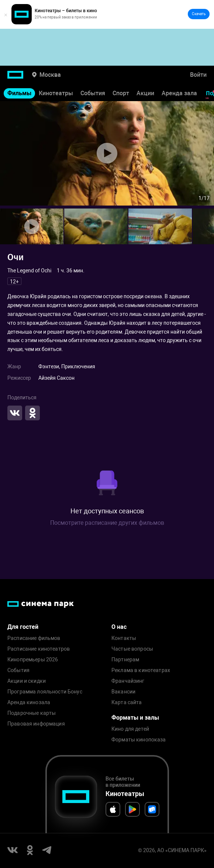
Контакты (124, 638)
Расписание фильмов (34, 638)
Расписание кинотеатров (39, 649)
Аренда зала (179, 93)
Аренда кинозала (29, 702)
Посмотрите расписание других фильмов (107, 523)
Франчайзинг (128, 681)
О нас (119, 627)
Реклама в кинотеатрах (141, 670)
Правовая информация (36, 724)
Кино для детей (130, 729)
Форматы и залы (135, 718)
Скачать (199, 14)
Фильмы (19, 93)
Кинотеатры (56, 93)
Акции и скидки (27, 681)
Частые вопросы (132, 649)
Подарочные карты (32, 713)
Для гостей (23, 627)
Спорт (121, 93)
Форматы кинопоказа (139, 740)
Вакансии (123, 692)
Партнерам (125, 660)
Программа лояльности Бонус (45, 692)
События (93, 93)
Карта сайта (127, 702)
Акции (145, 93)
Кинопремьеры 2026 (33, 660)
